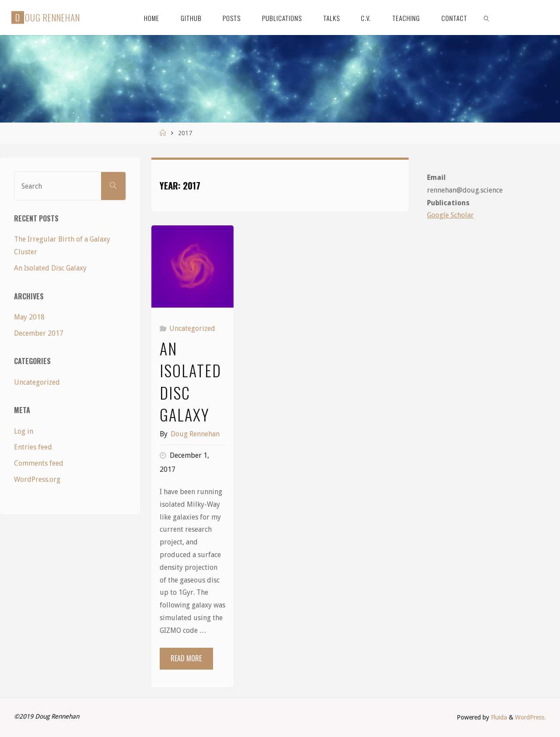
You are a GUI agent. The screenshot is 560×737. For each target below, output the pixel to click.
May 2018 (29, 317)
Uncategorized (192, 328)
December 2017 (39, 333)
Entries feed (33, 447)
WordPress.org (37, 479)
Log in (24, 431)
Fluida (498, 717)
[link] (486, 18)
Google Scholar (450, 215)
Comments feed (39, 463)
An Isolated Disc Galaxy (191, 381)
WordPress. (530, 717)
